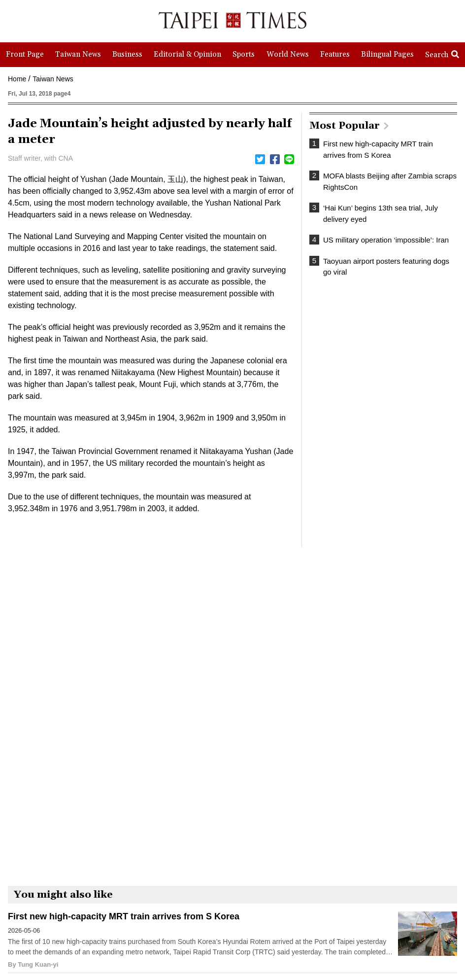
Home (17, 79)
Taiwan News (53, 79)
